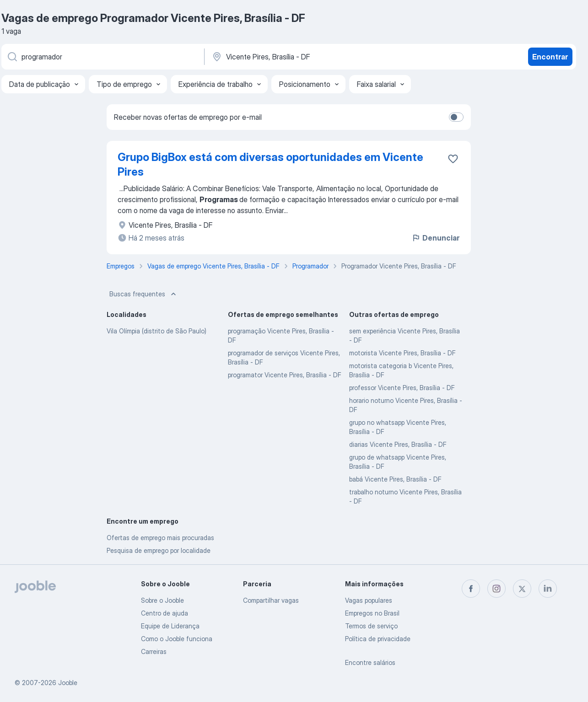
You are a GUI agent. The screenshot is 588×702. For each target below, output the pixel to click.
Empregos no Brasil (372, 613)
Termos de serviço (371, 626)
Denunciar (435, 238)
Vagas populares (369, 600)
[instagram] (496, 589)
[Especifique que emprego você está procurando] (102, 57)
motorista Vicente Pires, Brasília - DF (402, 353)
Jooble (68, 683)
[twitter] (522, 589)
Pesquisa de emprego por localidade (159, 550)
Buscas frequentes (144, 294)
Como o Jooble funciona (177, 639)
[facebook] (471, 589)
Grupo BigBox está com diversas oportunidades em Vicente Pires (270, 164)
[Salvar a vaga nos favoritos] (453, 159)
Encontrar (550, 57)
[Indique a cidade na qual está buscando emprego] (307, 57)
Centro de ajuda (165, 613)
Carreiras (154, 651)
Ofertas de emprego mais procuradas (160, 538)
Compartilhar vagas (271, 600)
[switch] (456, 117)
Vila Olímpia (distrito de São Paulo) (156, 331)
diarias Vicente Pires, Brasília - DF (398, 444)
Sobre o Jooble (162, 600)
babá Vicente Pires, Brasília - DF (395, 479)
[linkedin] (548, 589)
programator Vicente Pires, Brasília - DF (285, 375)
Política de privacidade (378, 639)
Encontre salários (370, 662)
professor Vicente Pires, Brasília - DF (402, 388)
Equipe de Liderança (170, 626)
